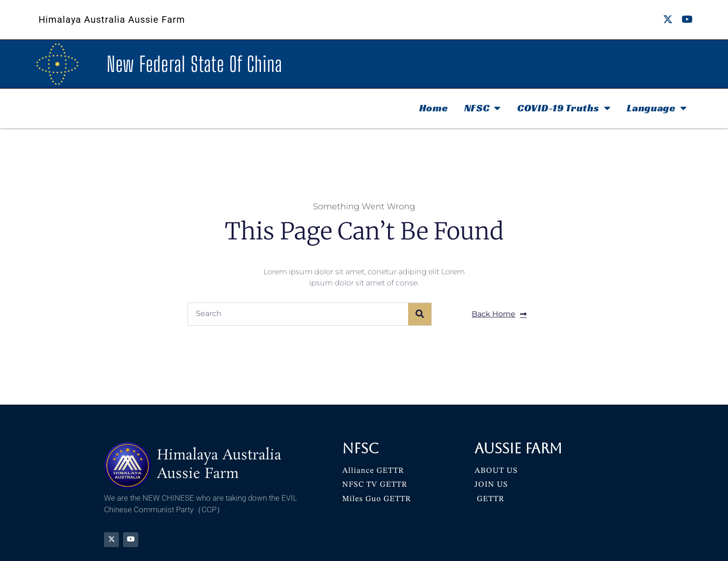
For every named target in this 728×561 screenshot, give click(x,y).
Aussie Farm (518, 448)
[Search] (420, 314)
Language (657, 108)
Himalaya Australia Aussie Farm (112, 19)
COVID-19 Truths (564, 108)
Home (434, 108)
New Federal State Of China (195, 64)
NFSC (483, 108)
